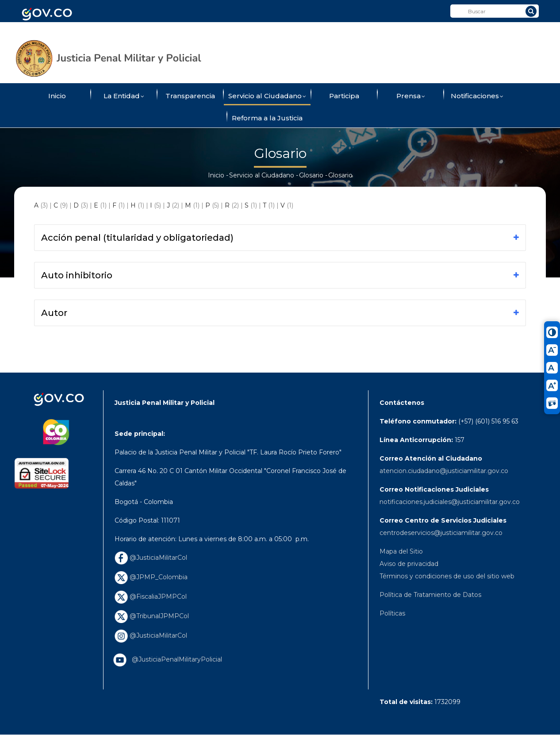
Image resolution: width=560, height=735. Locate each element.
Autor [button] (54, 313)
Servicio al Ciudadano (267, 97)
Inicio (57, 96)
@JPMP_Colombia (151, 577)
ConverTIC (374, 32)
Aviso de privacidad (409, 564)
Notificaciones (477, 97)
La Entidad (124, 97)
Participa (344, 96)
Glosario (311, 175)
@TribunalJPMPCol (152, 616)
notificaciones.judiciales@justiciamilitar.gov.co (450, 502)
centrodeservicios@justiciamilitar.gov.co (441, 533)
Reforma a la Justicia (267, 118)
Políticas (392, 613)
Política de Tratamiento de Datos (430, 595)
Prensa (411, 97)
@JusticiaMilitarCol (151, 558)
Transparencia (190, 96)
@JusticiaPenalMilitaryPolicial (175, 659)
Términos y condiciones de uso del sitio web (447, 576)
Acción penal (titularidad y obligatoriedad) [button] (137, 238)
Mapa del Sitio (401, 551)
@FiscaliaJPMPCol (151, 596)
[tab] (280, 238)
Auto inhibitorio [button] (77, 275)
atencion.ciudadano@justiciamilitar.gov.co (444, 471)
